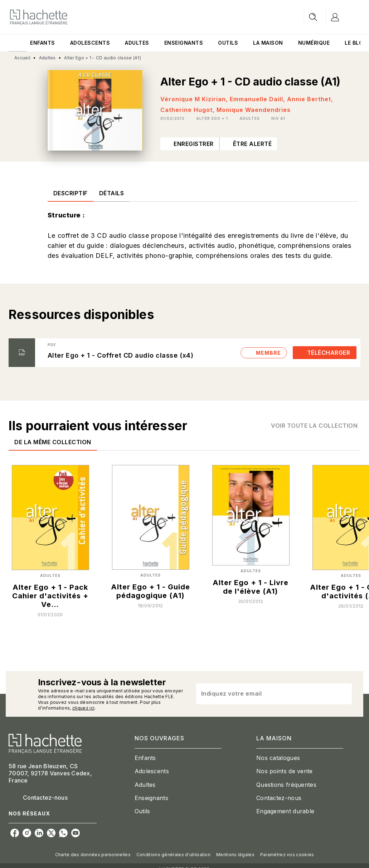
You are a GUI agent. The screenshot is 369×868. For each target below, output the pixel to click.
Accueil (22, 58)
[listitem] (15, 833)
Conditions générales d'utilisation (173, 855)
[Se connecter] (343, 17)
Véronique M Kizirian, (195, 99)
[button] (212, 118)
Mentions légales (235, 855)
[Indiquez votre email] (265, 694)
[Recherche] (313, 17)
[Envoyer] (343, 694)
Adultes (47, 58)
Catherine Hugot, (188, 110)
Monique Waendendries (254, 110)
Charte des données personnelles (93, 855)
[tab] (18, 43)
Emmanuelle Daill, (258, 99)
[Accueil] (39, 17)
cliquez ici (83, 708)
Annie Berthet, (310, 99)
